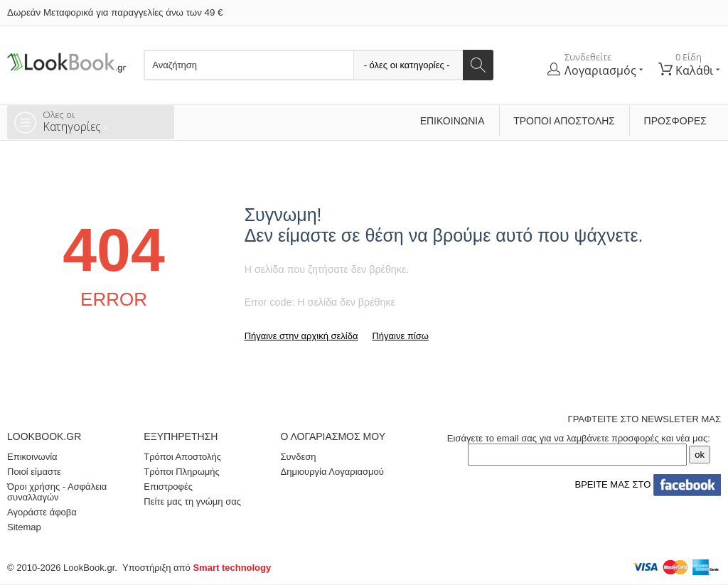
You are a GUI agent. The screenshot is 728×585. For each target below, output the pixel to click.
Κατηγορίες (105, 121)
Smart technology (232, 568)
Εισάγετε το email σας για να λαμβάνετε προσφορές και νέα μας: (579, 438)
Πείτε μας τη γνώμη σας (192, 501)
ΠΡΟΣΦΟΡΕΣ (675, 121)
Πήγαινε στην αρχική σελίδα (301, 336)
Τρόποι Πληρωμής (182, 472)
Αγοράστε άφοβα (42, 512)
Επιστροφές (168, 487)
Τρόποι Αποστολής (564, 121)
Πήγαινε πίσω (400, 336)
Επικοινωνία (453, 121)
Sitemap (24, 527)
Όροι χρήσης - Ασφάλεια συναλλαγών (57, 492)
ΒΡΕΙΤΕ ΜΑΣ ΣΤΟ (645, 484)
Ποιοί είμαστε (34, 472)
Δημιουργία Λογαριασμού (332, 472)
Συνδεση (299, 457)
